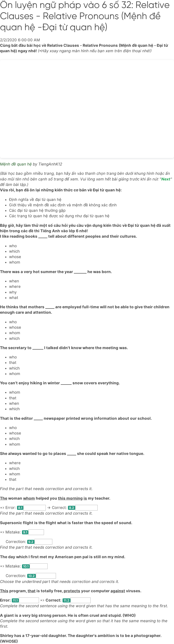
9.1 (25, 532)
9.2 (31, 542)
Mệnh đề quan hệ (16, 164)
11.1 (15, 600)
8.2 (72, 508)
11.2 (66, 600)
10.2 (31, 576)
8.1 (20, 508)
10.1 (26, 566)
